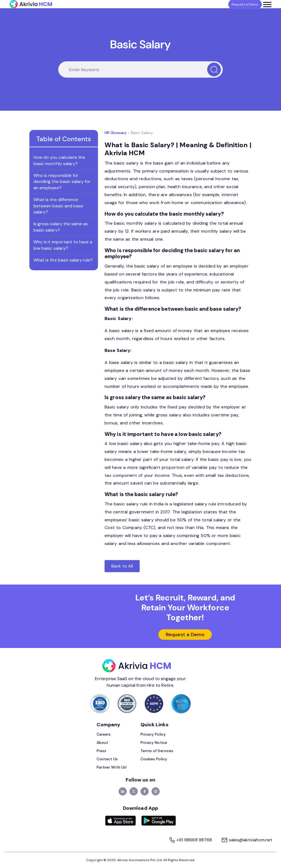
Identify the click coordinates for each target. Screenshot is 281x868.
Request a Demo (185, 635)
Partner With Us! (112, 767)
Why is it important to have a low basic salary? (63, 245)
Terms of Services (157, 751)
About (102, 742)
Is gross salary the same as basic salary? (61, 227)
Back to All (122, 566)
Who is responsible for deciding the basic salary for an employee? (62, 182)
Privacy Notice (154, 742)
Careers (104, 734)
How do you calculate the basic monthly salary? (59, 160)
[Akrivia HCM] (31, 4)
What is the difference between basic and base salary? (58, 206)
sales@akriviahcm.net (247, 840)
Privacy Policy (153, 734)
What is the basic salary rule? (63, 260)
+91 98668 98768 (191, 840)
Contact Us (107, 759)
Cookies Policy (154, 759)
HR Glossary (116, 133)
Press (101, 751)
